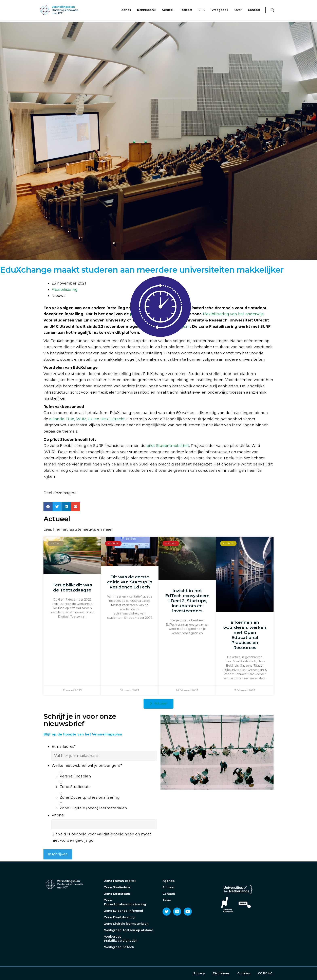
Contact (169, 894)
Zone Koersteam (117, 894)
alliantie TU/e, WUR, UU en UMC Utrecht (87, 419)
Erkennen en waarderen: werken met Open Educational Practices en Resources (245, 635)
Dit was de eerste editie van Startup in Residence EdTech (130, 582)
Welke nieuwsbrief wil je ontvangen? (87, 766)
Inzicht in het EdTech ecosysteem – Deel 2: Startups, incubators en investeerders (187, 601)
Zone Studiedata (75, 787)
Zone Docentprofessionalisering (90, 797)
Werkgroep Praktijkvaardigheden (121, 939)
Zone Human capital (120, 881)
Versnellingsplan (75, 776)
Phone (58, 815)
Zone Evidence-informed (124, 911)
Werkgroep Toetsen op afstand (129, 930)
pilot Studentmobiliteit (168, 446)
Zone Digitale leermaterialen (126, 924)
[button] (48, 507)
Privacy (199, 973)
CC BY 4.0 (265, 973)
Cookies (244, 973)
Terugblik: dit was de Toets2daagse (72, 587)
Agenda (169, 881)
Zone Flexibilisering (119, 917)
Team (167, 900)
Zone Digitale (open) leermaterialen (93, 808)
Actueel (168, 887)
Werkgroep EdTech (119, 947)
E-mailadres (64, 747)
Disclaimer (221, 973)
